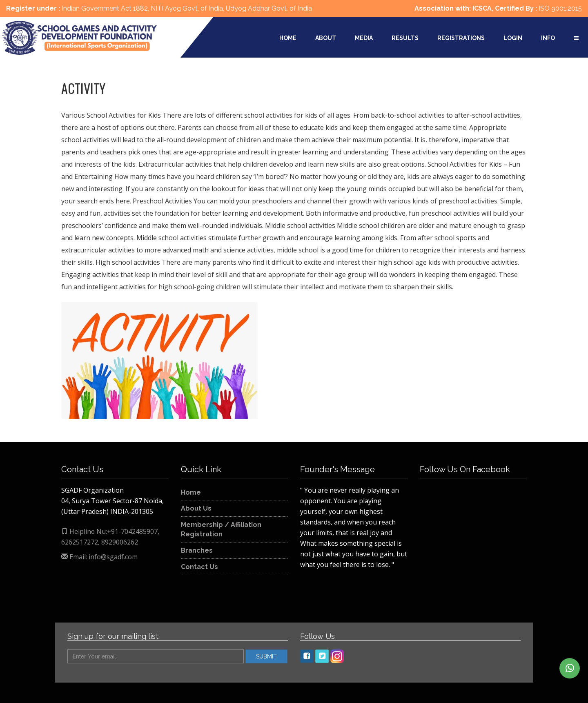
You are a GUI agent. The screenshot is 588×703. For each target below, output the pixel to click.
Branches (197, 550)
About (326, 38)
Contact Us (199, 567)
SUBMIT (266, 656)
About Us (196, 508)
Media (364, 38)
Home (288, 38)
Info (548, 38)
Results (405, 38)
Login (513, 38)
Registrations (461, 38)
